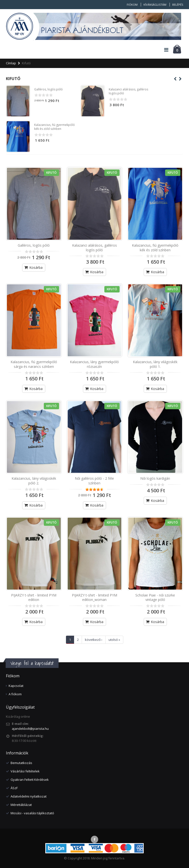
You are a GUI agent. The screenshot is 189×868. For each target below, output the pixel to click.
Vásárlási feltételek (25, 771)
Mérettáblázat (21, 805)
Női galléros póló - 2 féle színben (94, 481)
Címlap (11, 63)
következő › (94, 640)
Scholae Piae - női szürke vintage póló (155, 597)
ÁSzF (14, 788)
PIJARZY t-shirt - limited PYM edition (34, 597)
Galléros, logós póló (48, 89)
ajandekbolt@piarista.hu (30, 729)
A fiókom (15, 694)
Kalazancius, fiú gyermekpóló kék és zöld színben (55, 127)
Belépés (178, 5)
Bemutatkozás (21, 763)
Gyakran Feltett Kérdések (30, 780)
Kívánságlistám (155, 5)
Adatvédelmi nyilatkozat (29, 796)
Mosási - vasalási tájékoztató (32, 813)
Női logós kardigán (155, 478)
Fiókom (132, 5)
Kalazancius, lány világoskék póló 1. (155, 364)
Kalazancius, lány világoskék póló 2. (34, 481)
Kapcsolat (16, 686)
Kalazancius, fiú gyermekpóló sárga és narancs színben (34, 364)
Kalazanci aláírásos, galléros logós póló (128, 91)
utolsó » (114, 640)
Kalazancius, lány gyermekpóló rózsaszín (94, 364)
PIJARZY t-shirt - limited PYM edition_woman (94, 597)
